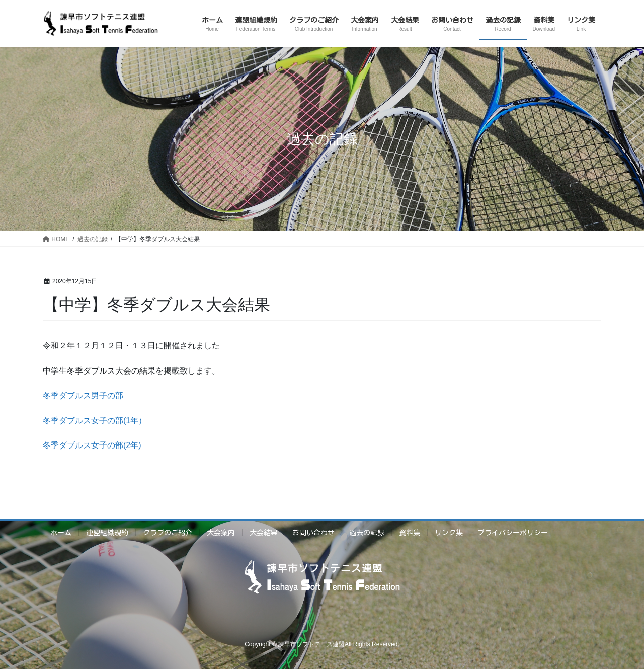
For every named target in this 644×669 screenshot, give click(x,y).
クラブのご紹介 (168, 533)
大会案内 (221, 533)
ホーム (61, 533)
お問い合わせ (313, 533)
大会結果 (264, 533)
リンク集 (449, 533)
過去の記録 (367, 533)
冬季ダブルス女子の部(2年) (92, 445)
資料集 (410, 533)
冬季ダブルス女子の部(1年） (95, 421)
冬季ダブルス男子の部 (83, 395)
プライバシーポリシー (513, 533)
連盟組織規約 (107, 533)
